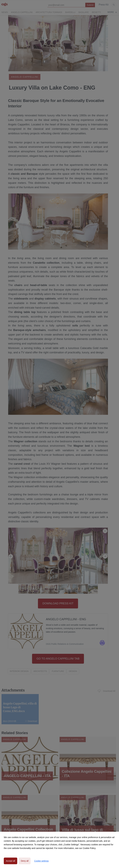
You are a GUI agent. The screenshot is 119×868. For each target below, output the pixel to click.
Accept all (11, 861)
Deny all (25, 861)
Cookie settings (41, 861)
